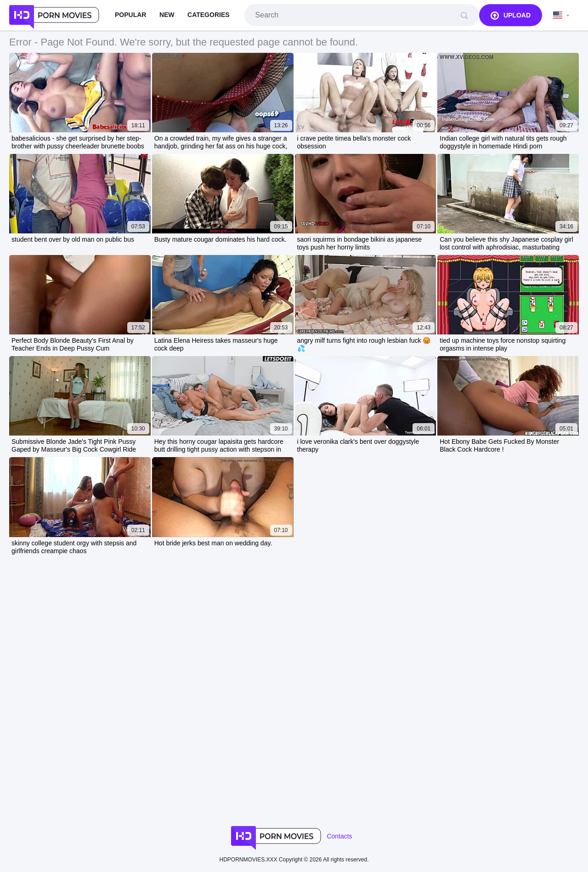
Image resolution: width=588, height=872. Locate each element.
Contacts (339, 836)
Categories (209, 15)
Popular (130, 15)
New (167, 15)
